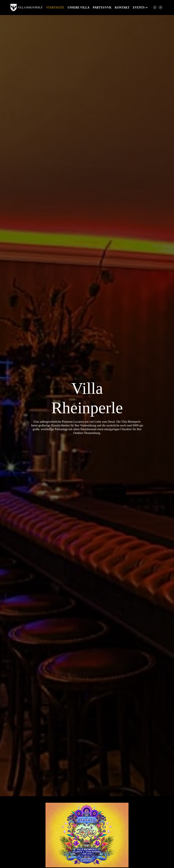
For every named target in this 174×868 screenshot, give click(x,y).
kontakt (122, 8)
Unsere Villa (79, 8)
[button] (137, 8)
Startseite (55, 8)
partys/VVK (102, 8)
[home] (27, 8)
